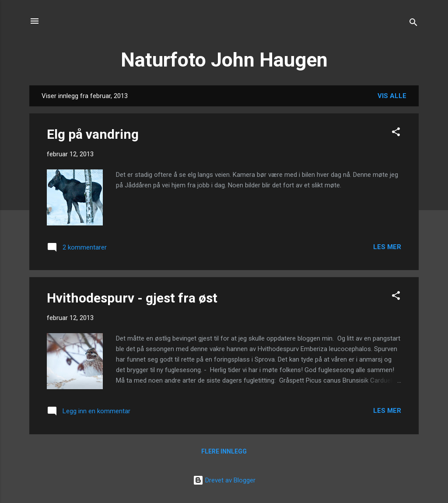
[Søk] (413, 24)
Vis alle (392, 96)
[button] (396, 133)
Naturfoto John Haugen (224, 60)
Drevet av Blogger (224, 480)
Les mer (387, 247)
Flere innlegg (224, 451)
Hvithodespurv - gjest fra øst (132, 298)
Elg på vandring (93, 134)
